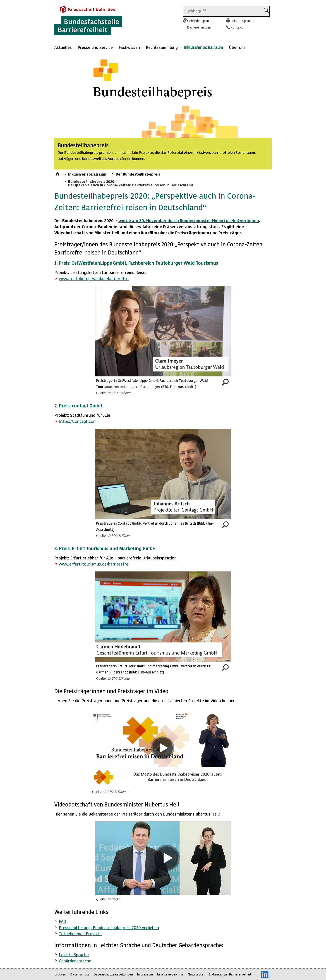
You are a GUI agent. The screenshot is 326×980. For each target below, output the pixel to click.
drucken (60, 974)
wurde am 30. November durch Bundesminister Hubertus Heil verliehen (189, 220)
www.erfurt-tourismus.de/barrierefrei (94, 564)
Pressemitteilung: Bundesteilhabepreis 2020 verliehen (109, 927)
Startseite (58, 173)
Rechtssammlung (162, 47)
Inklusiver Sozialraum (203, 47)
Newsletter (196, 974)
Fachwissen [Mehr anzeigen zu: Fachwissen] (129, 47)
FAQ (62, 921)
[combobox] (222, 11)
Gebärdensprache (200, 21)
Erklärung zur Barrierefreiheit (230, 974)
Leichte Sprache (242, 21)
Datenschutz (80, 974)
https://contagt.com (78, 421)
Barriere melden (199, 27)
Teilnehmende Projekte (80, 934)
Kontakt (237, 27)
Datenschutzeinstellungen (113, 974)
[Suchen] (266, 10)
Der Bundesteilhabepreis (138, 174)
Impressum (145, 974)
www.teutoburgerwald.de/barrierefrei (94, 278)
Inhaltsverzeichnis (170, 974)
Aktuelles (63, 47)
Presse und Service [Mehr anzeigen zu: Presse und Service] (95, 47)
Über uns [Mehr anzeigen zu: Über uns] (237, 47)
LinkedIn (265, 974)
